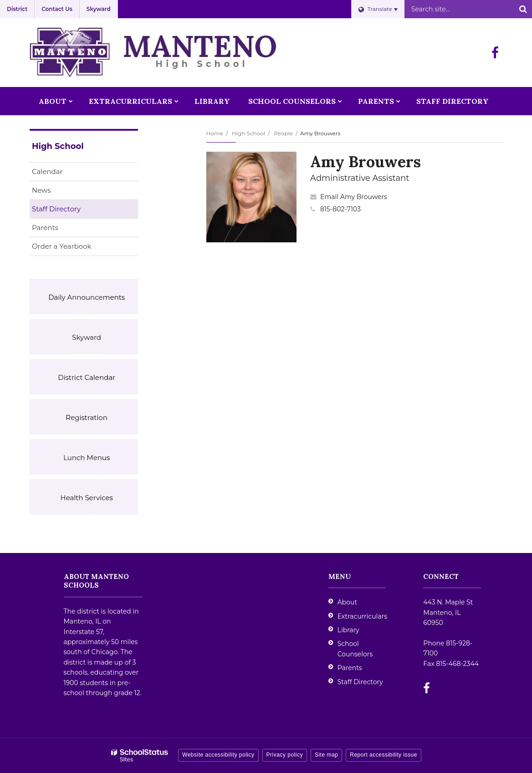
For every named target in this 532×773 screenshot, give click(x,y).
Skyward (99, 9)
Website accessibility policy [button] (218, 755)
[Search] (523, 9)
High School (248, 133)
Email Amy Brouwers (354, 197)
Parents (45, 228)
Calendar (47, 171)
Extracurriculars (362, 616)
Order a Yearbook (76, 248)
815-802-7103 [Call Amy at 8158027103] (340, 209)
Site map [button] (326, 755)
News (41, 190)
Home (215, 133)
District (17, 9)
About (347, 602)
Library (348, 630)
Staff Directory (56, 209)
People (283, 133)
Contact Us (57, 9)
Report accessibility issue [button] (384, 755)
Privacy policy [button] (285, 755)
